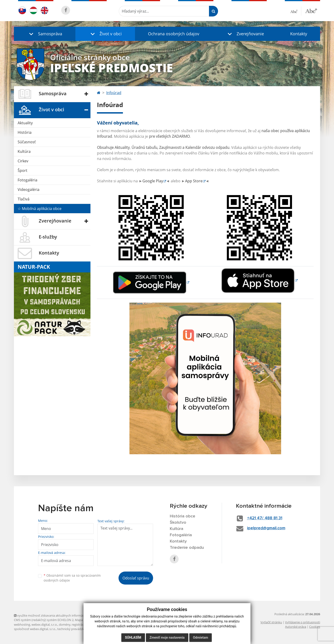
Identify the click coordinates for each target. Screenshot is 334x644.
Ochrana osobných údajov (174, 34)
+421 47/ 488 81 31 (265, 518)
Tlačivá (24, 199)
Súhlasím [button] (133, 637)
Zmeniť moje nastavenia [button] (167, 637)
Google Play (153, 181)
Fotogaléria (27, 180)
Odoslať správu (136, 578)
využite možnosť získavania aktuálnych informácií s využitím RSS (60, 615)
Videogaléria (29, 190)
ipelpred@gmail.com (266, 528)
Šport (22, 170)
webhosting (22, 624)
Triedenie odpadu (187, 548)
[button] (45, 34)
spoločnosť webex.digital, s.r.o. (35, 629)
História (25, 132)
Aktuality (25, 123)
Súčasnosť (27, 142)
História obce (183, 516)
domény (65, 624)
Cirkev (23, 161)
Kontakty (299, 34)
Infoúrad (114, 93)
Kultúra (24, 151)
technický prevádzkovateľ (75, 629)
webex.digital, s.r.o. (45, 624)
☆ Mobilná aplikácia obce (40, 209)
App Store (194, 181)
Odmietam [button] (201, 637)
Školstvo (178, 523)
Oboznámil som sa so (72, 578)
